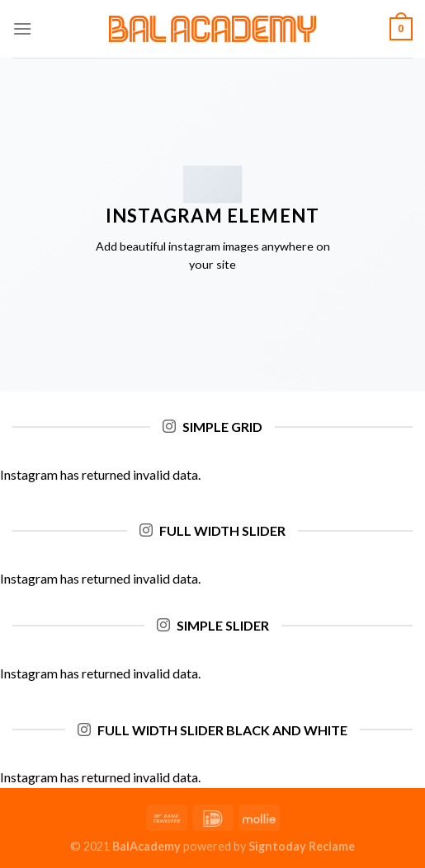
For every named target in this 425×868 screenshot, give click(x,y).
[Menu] (22, 28)
